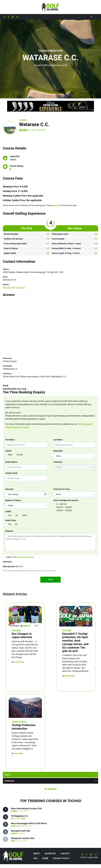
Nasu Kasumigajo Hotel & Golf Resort (29, 823)
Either (25, 515)
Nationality (58, 451)
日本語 (45, 858)
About (37, 854)
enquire (56, 205)
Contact (65, 854)
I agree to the (20, 557)
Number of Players (13, 500)
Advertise (50, 854)
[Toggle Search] (91, 17)
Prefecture (58, 462)
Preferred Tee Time (62, 489)
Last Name (58, 440)
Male (10, 455)
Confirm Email (11, 473)
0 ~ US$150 (61, 504)
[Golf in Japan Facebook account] (8, 17)
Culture (16, 631)
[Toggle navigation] (96, 17)
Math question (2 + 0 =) (13, 567)
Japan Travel (19, 722)
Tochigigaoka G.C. (20, 816)
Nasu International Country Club (26, 808)
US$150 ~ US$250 (64, 507)
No (17, 515)
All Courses (50, 789)
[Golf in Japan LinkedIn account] (17, 17)
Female (20, 455)
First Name (10, 440)
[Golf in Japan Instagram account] (4, 17)
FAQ (35, 858)
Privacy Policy (61, 858)
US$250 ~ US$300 (64, 510)
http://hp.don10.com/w (14, 287)
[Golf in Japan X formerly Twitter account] (13, 17)
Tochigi (23, 120)
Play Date (9, 489)
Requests (9, 531)
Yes (10, 515)
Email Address (11, 462)
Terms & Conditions (26, 557)
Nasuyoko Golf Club (21, 831)
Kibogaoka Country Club (23, 838)
